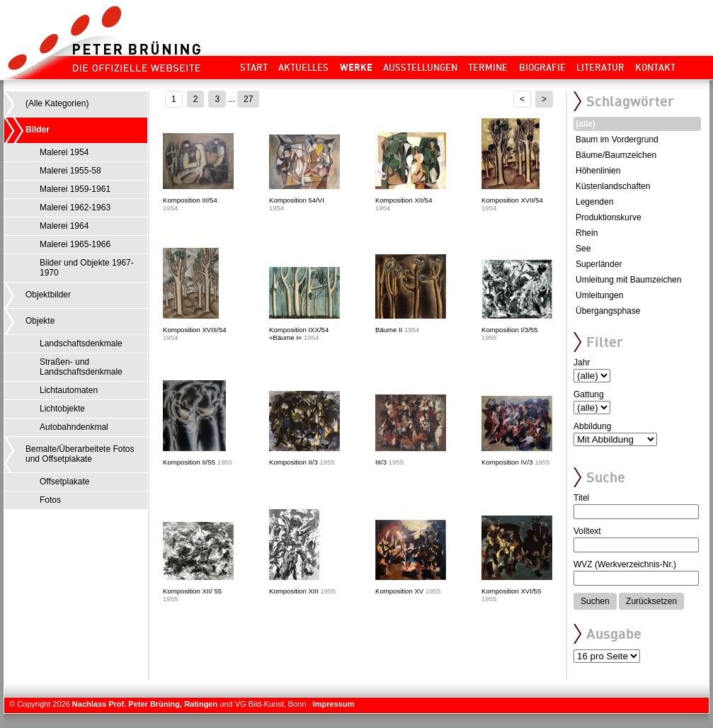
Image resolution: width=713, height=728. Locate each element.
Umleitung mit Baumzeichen (628, 280)
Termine (488, 67)
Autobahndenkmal (74, 427)
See (583, 249)
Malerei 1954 (64, 152)
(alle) (586, 124)
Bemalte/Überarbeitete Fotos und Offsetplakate (80, 454)
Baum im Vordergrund (617, 140)
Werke (356, 67)
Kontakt (655, 67)
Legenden (594, 202)
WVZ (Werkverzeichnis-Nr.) (625, 564)
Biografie (542, 67)
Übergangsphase (608, 311)
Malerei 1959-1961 (75, 189)
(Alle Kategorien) (57, 103)
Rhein (587, 233)
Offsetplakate (65, 482)
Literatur (600, 67)
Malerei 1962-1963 (75, 207)
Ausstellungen (420, 67)
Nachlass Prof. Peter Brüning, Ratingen (145, 704)
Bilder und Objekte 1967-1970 (87, 268)
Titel (581, 498)
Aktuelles (303, 67)
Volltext (587, 531)
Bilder (38, 130)
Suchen (595, 601)
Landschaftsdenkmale (81, 343)
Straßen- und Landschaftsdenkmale (81, 367)
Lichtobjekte (62, 409)
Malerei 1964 (64, 226)
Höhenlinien (598, 171)
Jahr (582, 363)
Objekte (40, 321)
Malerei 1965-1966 (75, 244)
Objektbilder (48, 295)
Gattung (589, 394)
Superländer (599, 264)
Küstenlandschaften (613, 186)
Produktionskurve (609, 217)
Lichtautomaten (69, 390)
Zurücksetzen (651, 601)
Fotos (50, 500)
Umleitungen (599, 295)
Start (254, 67)
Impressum (334, 704)
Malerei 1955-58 (70, 171)
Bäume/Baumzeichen (616, 155)
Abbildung (592, 426)
